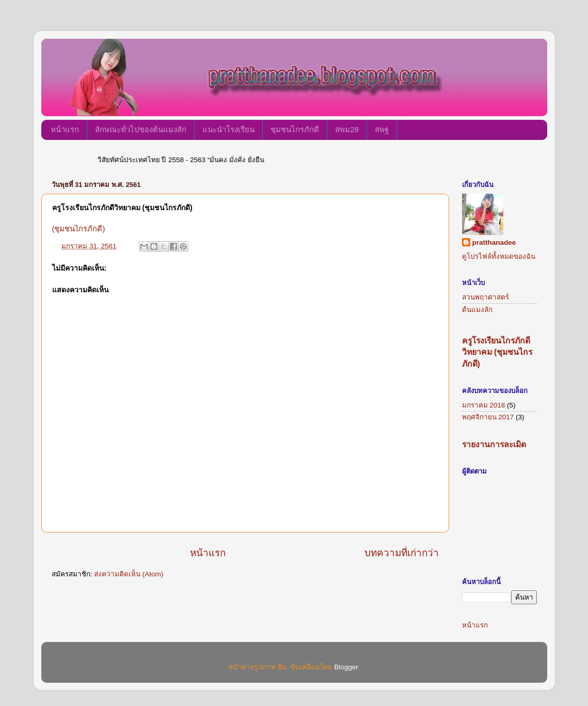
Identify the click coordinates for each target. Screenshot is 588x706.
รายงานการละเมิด (494, 444)
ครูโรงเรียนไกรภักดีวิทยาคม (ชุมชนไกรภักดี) (497, 352)
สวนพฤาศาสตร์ (486, 297)
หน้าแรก (65, 129)
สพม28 (347, 129)
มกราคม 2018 (484, 405)
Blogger (346, 667)
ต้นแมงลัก (477, 310)
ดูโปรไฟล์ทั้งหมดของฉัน (499, 256)
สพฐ (382, 129)
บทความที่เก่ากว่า (402, 553)
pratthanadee (494, 242)
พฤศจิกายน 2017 (488, 417)
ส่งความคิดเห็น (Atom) (129, 574)
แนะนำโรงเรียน (228, 129)
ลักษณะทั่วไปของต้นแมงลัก (141, 129)
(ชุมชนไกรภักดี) (79, 229)
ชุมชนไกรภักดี (295, 129)
